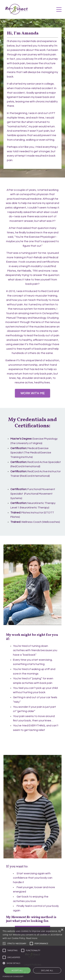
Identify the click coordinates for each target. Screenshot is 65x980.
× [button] (62, 930)
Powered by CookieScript (13, 976)
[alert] (32, 953)
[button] (32, 963)
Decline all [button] (47, 970)
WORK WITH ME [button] (32, 393)
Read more (32, 938)
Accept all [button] (17, 970)
